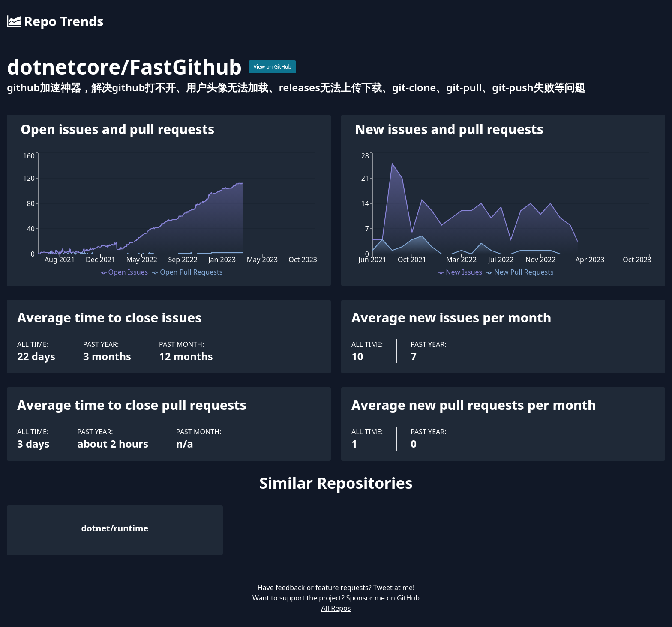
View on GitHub (272, 67)
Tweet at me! (394, 588)
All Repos (336, 608)
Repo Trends (55, 21)
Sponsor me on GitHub (383, 598)
